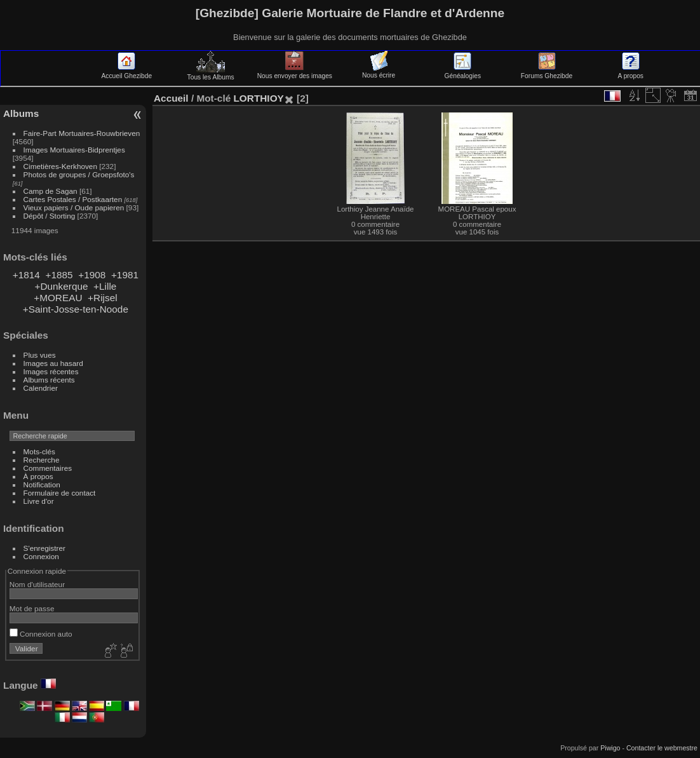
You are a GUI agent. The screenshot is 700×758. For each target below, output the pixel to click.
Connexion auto (41, 634)
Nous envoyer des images (295, 72)
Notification (42, 484)
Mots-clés (39, 451)
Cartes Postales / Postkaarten (73, 199)
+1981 (125, 275)
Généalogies (463, 72)
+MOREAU (58, 298)
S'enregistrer (44, 548)
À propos (38, 476)
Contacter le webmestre (662, 748)
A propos (631, 72)
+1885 (59, 275)
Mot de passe (32, 608)
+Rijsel (103, 298)
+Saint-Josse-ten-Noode (76, 309)
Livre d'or (39, 501)
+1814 (26, 275)
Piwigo (610, 748)
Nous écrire (379, 72)
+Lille (105, 286)
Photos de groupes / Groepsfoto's (79, 174)
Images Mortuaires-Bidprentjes (74, 150)
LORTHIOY (258, 98)
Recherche (42, 460)
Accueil (171, 98)
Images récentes (51, 371)
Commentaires (48, 468)
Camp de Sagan (50, 191)
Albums (21, 113)
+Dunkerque (61, 286)
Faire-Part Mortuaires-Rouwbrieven (82, 133)
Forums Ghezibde (547, 72)
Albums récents (49, 380)
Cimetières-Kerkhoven (60, 166)
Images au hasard (53, 363)
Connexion (41, 556)
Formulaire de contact (60, 493)
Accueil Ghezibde (127, 72)
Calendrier (41, 388)
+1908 (92, 275)
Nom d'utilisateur (37, 584)
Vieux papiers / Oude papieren (74, 207)
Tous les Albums (211, 74)
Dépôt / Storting (50, 216)
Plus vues (40, 355)
